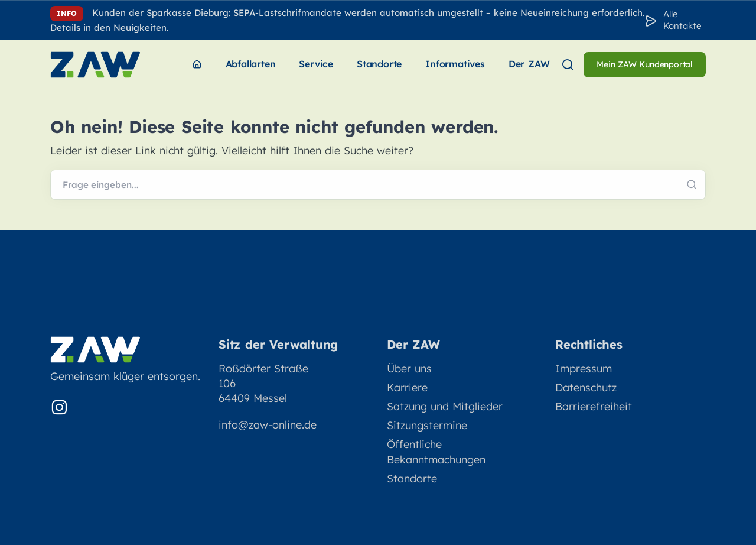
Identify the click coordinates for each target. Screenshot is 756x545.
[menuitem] (197, 65)
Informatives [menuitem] (455, 64)
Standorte (412, 479)
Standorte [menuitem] (379, 64)
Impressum (584, 369)
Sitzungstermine (427, 425)
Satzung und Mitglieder (445, 406)
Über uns (409, 369)
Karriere (407, 387)
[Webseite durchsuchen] (378, 185)
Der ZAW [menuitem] (529, 64)
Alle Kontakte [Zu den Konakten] (682, 20)
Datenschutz (586, 387)
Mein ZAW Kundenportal (645, 64)
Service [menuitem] (316, 64)
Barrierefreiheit (594, 406)
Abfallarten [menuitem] (251, 64)
